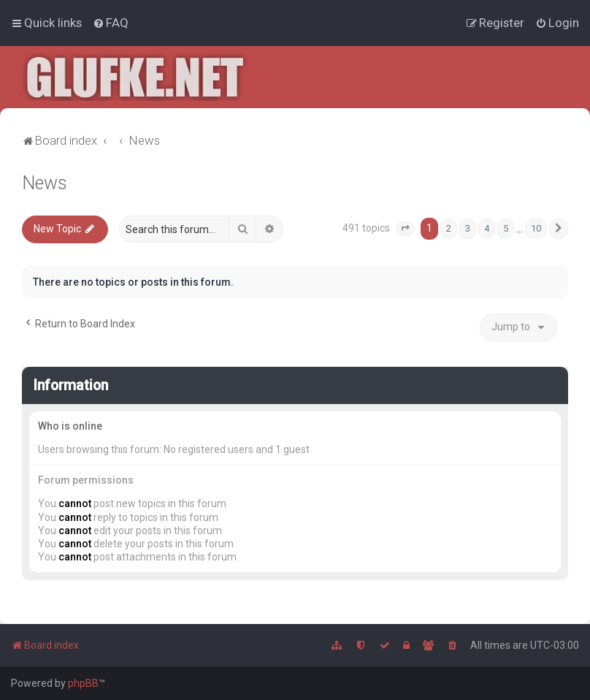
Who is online (70, 426)
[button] (405, 229)
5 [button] (506, 228)
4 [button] (487, 228)
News (45, 183)
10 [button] (536, 228)
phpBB (83, 683)
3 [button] (468, 228)
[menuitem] (111, 23)
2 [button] (449, 228)
